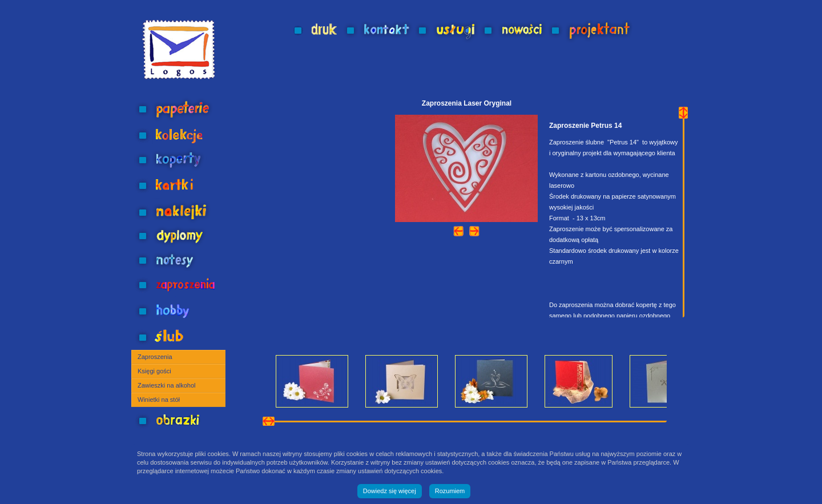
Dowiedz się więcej (390, 491)
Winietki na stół (159, 400)
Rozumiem (450, 491)
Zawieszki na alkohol (167, 385)
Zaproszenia (155, 357)
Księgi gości (154, 371)
